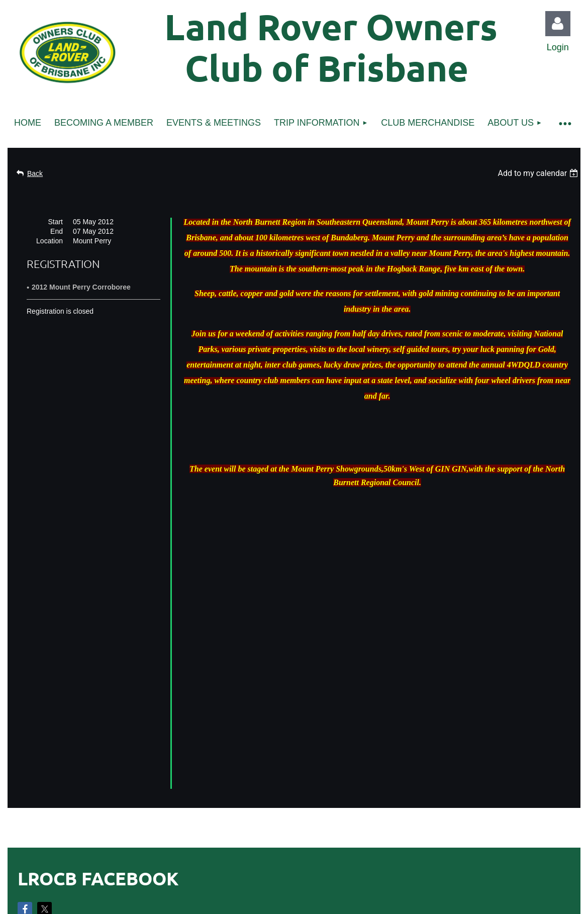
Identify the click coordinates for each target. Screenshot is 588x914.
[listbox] (539, 173)
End (57, 231)
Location (50, 241)
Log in (558, 24)
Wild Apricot (466, 866)
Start (55, 222)
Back (35, 173)
